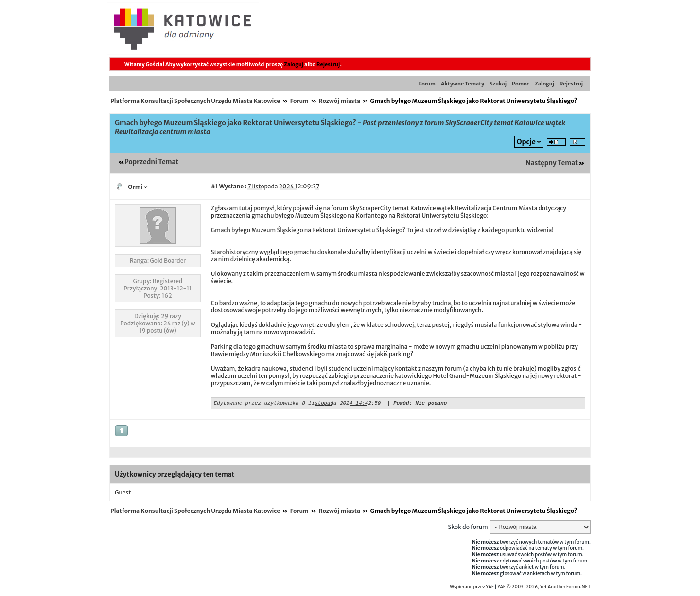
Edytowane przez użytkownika (256, 404)
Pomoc (521, 84)
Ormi (135, 187)
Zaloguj (294, 64)
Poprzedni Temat (151, 162)
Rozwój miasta (339, 101)
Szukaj (498, 84)
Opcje (526, 142)
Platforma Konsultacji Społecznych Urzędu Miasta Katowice (195, 101)
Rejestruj (328, 64)
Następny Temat (552, 163)
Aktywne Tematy (463, 84)
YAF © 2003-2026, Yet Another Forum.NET (544, 588)
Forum (427, 84)
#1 (215, 186)
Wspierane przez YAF (472, 588)
